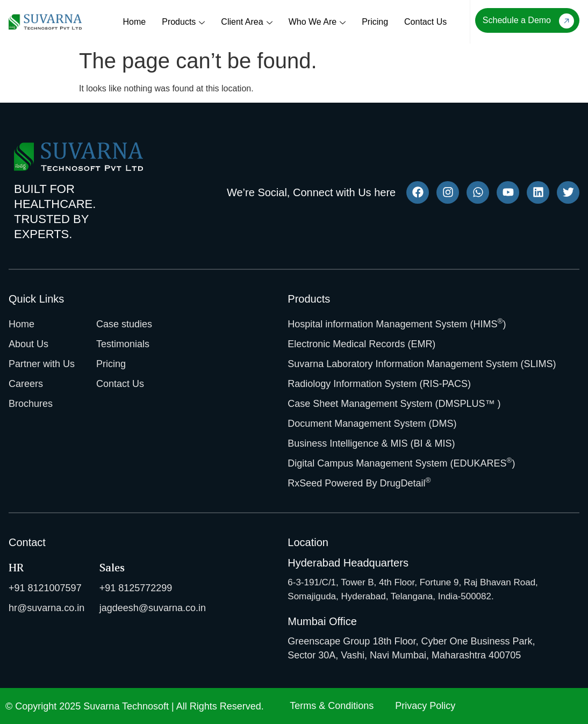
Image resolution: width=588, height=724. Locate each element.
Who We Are (317, 23)
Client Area (246, 23)
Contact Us (425, 22)
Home (135, 22)
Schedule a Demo (528, 21)
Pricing (375, 22)
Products (183, 23)
